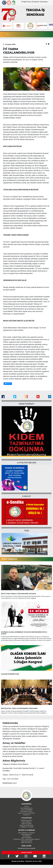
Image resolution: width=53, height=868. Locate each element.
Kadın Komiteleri (26, 824)
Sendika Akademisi (26, 820)
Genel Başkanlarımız (26, 808)
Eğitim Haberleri (27, 838)
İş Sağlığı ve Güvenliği (27, 827)
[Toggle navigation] (8, 34)
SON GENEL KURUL (27, 811)
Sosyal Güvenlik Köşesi (26, 825)
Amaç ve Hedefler (26, 810)
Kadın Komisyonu (27, 843)
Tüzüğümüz (27, 815)
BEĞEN (8, 384)
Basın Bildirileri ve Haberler (27, 833)
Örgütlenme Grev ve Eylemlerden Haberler (27, 839)
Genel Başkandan (27, 834)
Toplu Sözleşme (26, 822)
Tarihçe (27, 806)
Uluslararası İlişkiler (27, 841)
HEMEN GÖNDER (27, 853)
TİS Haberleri (27, 836)
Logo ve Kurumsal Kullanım (26, 813)
